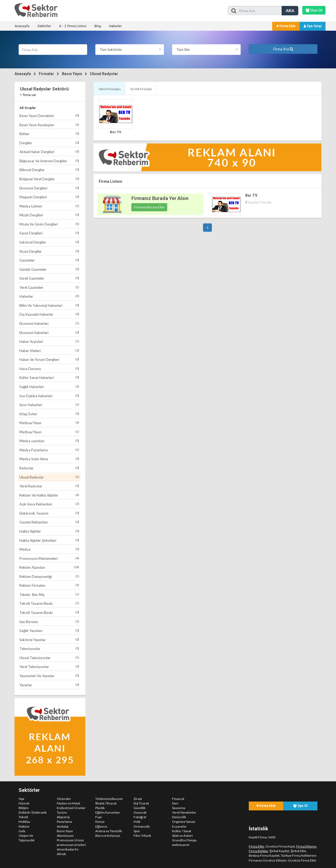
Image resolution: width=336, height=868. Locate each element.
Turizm (62, 812)
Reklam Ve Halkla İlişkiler (49, 495)
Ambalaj (63, 826)
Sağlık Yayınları (49, 630)
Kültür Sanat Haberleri (49, 377)
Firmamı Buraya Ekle (149, 207)
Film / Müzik (142, 836)
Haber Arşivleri (49, 341)
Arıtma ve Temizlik (109, 831)
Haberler (115, 26)
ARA (290, 10)
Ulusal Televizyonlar (49, 658)
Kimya (100, 822)
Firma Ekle (286, 26)
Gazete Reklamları (49, 522)
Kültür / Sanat (182, 831)
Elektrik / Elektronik (33, 812)
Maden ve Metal (68, 803)
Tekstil (23, 817)
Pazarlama (64, 822)
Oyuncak (140, 812)
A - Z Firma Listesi (73, 26)
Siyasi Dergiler (49, 251)
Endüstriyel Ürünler (71, 808)
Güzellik (139, 808)
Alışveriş (63, 817)
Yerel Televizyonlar (49, 667)
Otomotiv (64, 799)
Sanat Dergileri (49, 233)
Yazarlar (49, 685)
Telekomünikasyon (109, 799)
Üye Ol (300, 806)
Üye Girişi (313, 26)
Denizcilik (179, 817)
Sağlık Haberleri (49, 387)
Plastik (100, 808)
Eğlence (101, 826)
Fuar (99, 817)
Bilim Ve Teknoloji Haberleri (49, 305)
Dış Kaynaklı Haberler (49, 314)
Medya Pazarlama (49, 450)
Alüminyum (65, 836)
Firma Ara (283, 49)
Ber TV (116, 132)
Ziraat (138, 799)
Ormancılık (142, 826)
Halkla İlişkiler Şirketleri (49, 540)
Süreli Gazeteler (49, 278)
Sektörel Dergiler (49, 242)
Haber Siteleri (49, 351)
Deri (175, 803)
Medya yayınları (49, 441)
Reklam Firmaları (49, 585)
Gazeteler (49, 260)
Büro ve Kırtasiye (108, 836)
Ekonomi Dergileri (49, 188)
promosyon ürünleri (71, 845)
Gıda (22, 831)
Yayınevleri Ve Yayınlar (49, 676)
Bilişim (24, 808)
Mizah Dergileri (49, 215)
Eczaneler (179, 826)
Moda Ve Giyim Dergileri (49, 224)
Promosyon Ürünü (70, 840)
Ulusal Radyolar (104, 74)
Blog (98, 26)
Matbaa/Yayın (49, 423)
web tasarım (181, 845)
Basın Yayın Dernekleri (49, 116)
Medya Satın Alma (49, 459)
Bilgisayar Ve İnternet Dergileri (49, 161)
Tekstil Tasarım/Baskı (49, 603)
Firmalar (46, 74)
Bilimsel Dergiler (49, 170)
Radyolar (49, 468)
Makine (24, 826)
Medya (49, 549)
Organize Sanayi (184, 822)
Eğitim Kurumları (108, 812)
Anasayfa (22, 26)
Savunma (179, 808)
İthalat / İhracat (106, 803)
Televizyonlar (49, 649)
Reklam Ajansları (49, 567)
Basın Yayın (72, 74)
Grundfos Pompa (184, 840)
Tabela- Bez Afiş (49, 594)
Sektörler (44, 26)
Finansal (178, 799)
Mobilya (24, 822)
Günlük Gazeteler (49, 269)
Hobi (137, 822)
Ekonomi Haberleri (49, 323)
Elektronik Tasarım (49, 513)
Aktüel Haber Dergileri (49, 152)
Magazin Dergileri (49, 197)
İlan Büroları (49, 622)
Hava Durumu (49, 369)
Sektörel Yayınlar (49, 640)
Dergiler (49, 143)
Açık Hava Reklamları (49, 504)
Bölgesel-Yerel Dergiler (49, 179)
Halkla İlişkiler (49, 531)
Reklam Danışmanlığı (49, 576)
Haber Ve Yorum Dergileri (49, 359)
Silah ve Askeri (182, 836)
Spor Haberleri (49, 405)
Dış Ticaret (141, 803)
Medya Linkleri (49, 206)
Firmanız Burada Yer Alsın (160, 198)
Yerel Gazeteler (49, 287)
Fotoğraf (140, 817)
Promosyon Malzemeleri (49, 558)
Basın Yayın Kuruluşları (49, 125)
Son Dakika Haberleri (49, 396)
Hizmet (24, 803)
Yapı (21, 799)
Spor (137, 831)
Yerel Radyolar (49, 486)
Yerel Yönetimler (184, 812)
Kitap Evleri (49, 414)
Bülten (49, 134)
